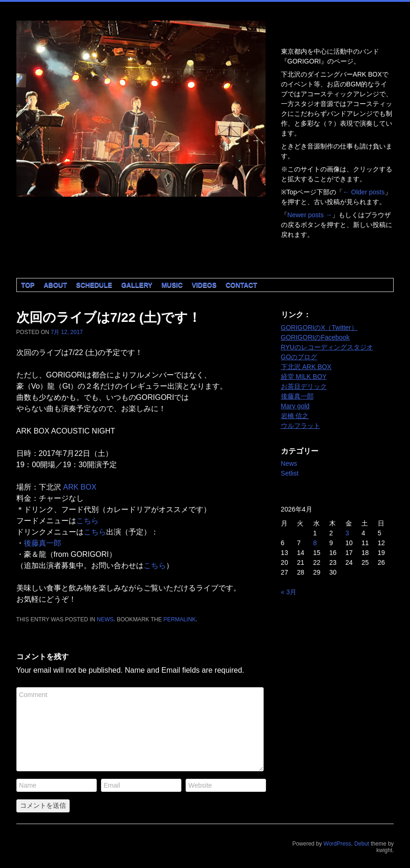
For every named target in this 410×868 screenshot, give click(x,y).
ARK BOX (80, 487)
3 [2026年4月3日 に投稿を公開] (347, 533)
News (105, 619)
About (55, 285)
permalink (180, 619)
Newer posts (310, 215)
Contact (241, 285)
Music (172, 285)
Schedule (94, 285)
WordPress (337, 844)
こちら (87, 521)
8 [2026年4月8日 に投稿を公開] (315, 543)
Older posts (363, 192)
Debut (362, 844)
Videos (204, 285)
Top (28, 285)
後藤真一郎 (43, 543)
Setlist (290, 473)
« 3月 (289, 592)
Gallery (137, 285)
